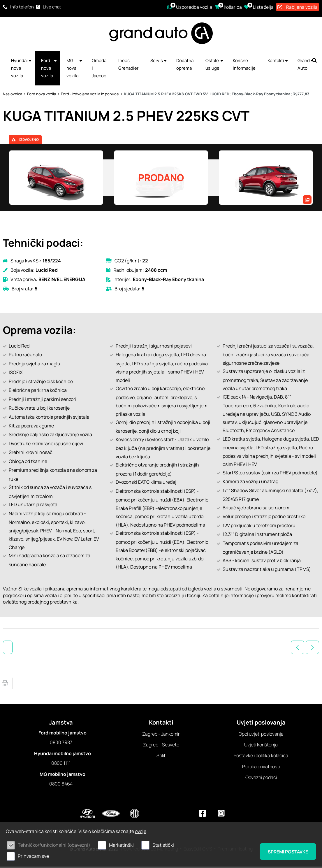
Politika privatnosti (261, 768)
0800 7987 (61, 744)
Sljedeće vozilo (312, 648)
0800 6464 (61, 785)
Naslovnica (13, 95)
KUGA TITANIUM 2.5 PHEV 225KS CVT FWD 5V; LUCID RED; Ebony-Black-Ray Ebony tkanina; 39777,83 (217, 95)
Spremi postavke (286, 851)
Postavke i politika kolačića (261, 757)
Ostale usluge (215, 65)
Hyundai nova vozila (22, 69)
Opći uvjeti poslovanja (261, 735)
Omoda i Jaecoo (99, 69)
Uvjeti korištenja (261, 746)
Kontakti (278, 62)
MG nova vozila (75, 69)
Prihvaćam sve (33, 856)
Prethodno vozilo (298, 648)
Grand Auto (306, 65)
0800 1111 (61, 764)
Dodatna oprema (185, 65)
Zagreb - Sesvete (161, 746)
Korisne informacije (244, 65)
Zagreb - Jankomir (161, 735)
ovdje (141, 831)
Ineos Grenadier (128, 65)
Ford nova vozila (49, 69)
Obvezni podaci (261, 779)
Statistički (163, 845)
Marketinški (121, 845)
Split (161, 757)
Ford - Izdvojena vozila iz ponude (90, 95)
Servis (159, 62)
